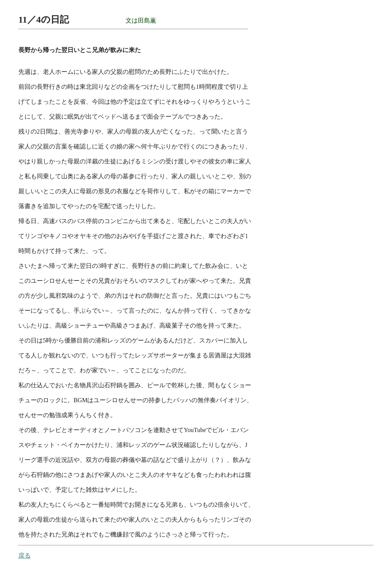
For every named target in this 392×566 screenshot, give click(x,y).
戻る (24, 555)
